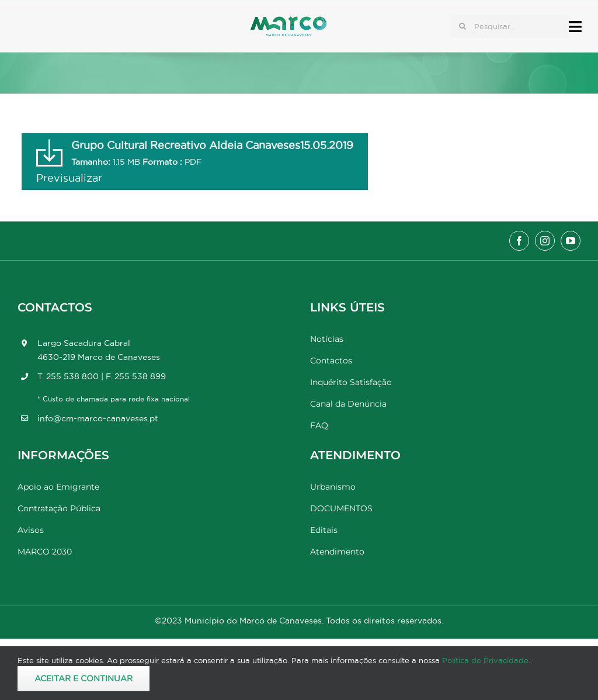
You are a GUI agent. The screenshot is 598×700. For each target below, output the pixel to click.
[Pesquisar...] (510, 26)
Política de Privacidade (485, 660)
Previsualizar (69, 178)
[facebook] (519, 241)
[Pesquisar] (463, 26)
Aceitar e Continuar (84, 678)
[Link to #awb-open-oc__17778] (575, 27)
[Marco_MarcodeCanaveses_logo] (288, 21)
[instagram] (545, 241)
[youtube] (571, 241)
